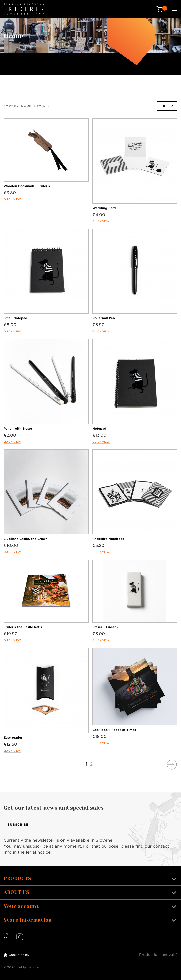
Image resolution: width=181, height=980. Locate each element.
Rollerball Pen (104, 318)
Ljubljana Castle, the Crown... (27, 539)
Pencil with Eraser (18, 429)
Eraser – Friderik (105, 627)
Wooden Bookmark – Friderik (27, 186)
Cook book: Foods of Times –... (117, 730)
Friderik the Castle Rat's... (24, 627)
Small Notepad (16, 318)
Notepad (99, 429)
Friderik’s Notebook (108, 539)
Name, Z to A (36, 106)
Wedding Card (104, 208)
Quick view (12, 199)
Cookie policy (19, 955)
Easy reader (13, 738)
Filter (167, 106)
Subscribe (18, 824)
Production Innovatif (158, 955)
